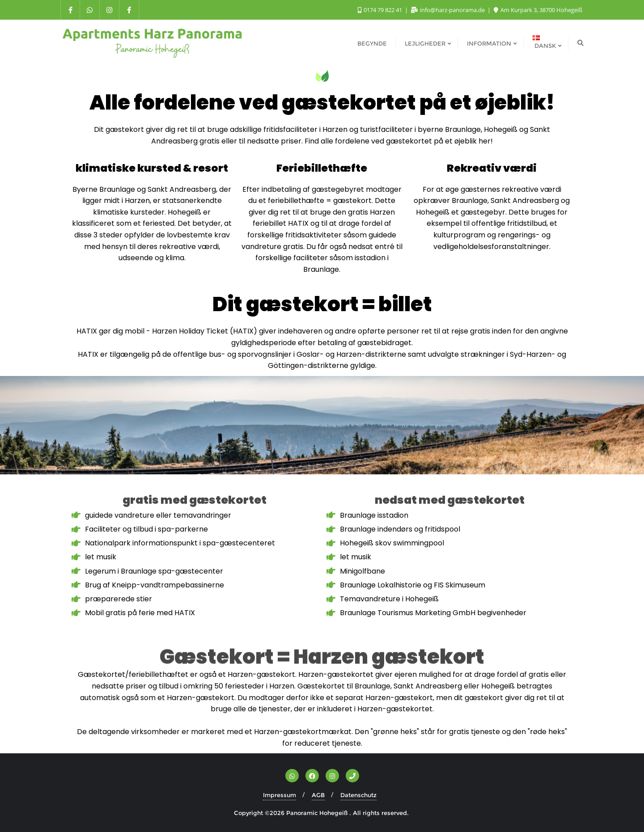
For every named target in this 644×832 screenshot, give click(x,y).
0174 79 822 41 (381, 10)
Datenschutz (358, 795)
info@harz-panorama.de (449, 10)
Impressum (280, 795)
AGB (318, 795)
